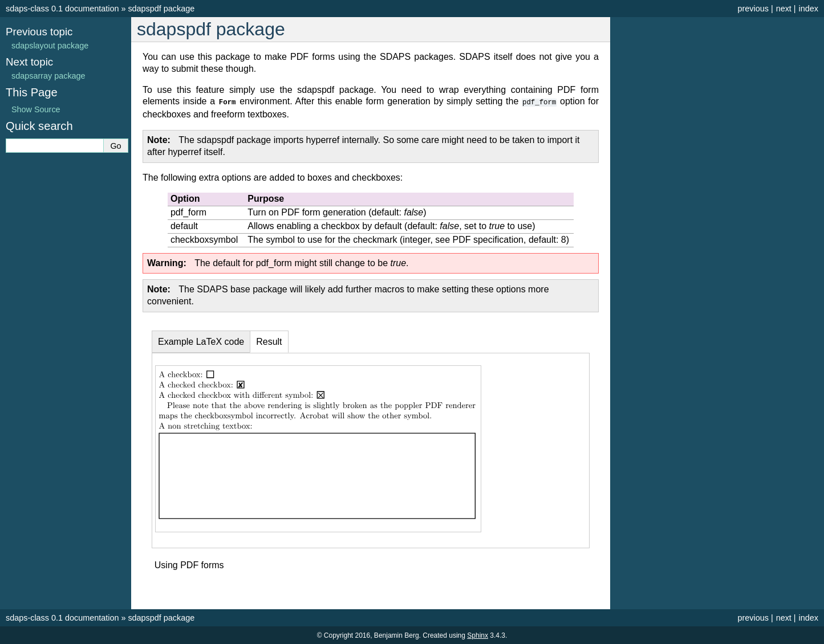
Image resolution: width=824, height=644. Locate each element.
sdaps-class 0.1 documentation (62, 9)
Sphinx (478, 635)
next (784, 9)
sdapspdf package (161, 9)
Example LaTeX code (201, 341)
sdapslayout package (50, 46)
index (809, 9)
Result (269, 341)
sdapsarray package (48, 76)
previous (753, 9)
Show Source (36, 109)
